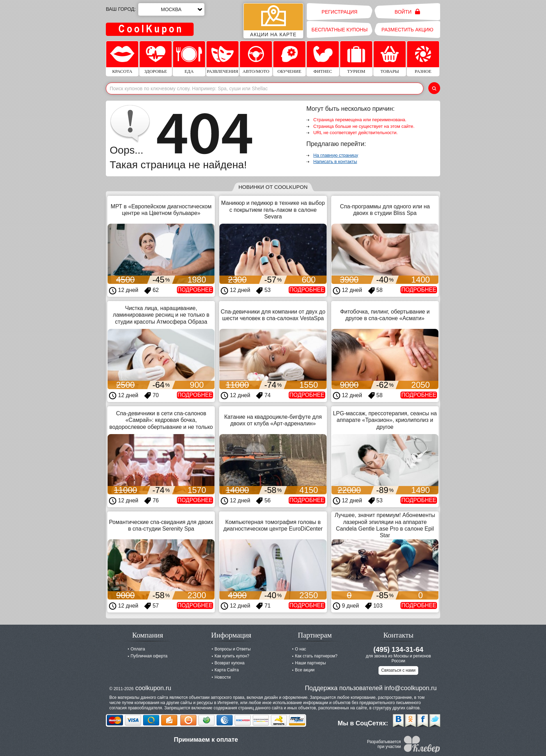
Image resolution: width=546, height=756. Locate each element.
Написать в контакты (335, 161)
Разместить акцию (408, 30)
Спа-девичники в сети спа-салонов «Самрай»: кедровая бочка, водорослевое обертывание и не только (161, 420)
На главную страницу (336, 155)
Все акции (305, 670)
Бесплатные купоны (339, 30)
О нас (301, 649)
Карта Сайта (227, 670)
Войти (407, 12)
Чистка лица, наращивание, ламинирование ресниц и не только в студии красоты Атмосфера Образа (161, 315)
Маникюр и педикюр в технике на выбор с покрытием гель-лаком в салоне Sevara (273, 210)
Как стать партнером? (316, 656)
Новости (223, 677)
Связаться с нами (398, 670)
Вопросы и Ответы (233, 649)
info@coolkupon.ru (411, 688)
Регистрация (340, 12)
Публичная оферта (149, 656)
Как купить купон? (232, 656)
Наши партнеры (310, 663)
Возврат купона (229, 663)
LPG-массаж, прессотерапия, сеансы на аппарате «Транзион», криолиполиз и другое (385, 420)
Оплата (138, 649)
